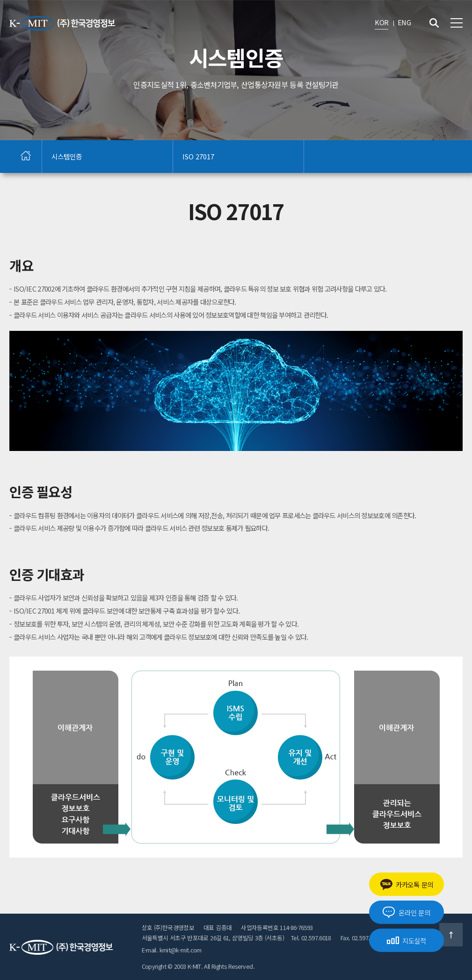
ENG (404, 22)
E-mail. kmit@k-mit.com (172, 950)
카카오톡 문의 (407, 884)
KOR (381, 22)
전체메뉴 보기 (457, 23)
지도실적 (407, 941)
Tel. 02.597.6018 (311, 938)
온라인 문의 (406, 912)
